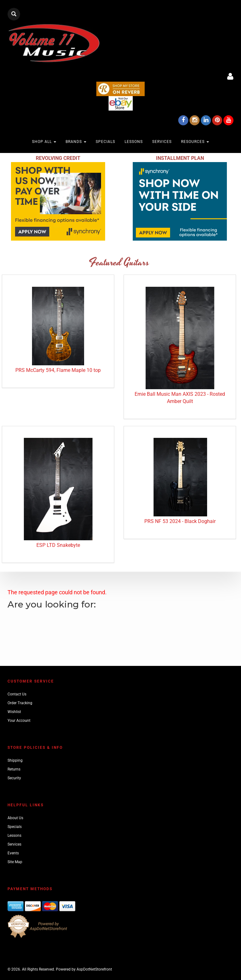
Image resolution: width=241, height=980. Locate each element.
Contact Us (17, 694)
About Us (15, 818)
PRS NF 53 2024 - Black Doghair (180, 521)
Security (14, 778)
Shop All (44, 142)
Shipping (15, 760)
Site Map (15, 862)
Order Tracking (20, 703)
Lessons (134, 142)
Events (13, 853)
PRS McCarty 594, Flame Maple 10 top (58, 370)
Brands (76, 142)
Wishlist (14, 712)
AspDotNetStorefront (94, 969)
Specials (105, 142)
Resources (195, 142)
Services (162, 142)
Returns (14, 769)
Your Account (19, 721)
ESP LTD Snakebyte (58, 545)
